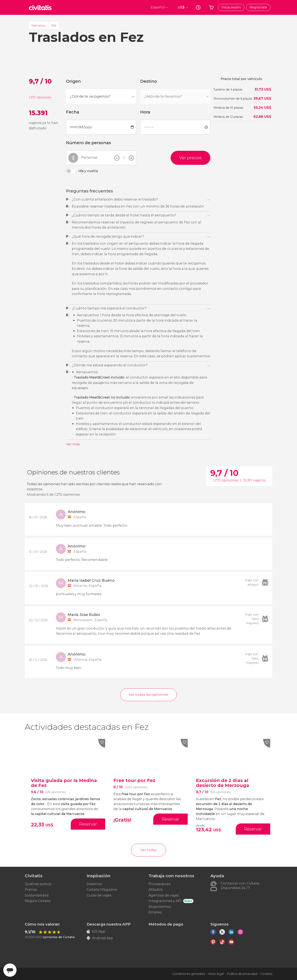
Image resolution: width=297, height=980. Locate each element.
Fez (54, 25)
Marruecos (38, 25)
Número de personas (88, 143)
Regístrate (258, 7)
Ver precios (190, 158)
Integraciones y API (165, 901)
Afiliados (156, 890)
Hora (145, 112)
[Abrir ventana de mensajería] (10, 970)
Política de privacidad (242, 974)
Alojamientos (160, 907)
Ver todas (148, 850)
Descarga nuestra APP (109, 924)
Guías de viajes (99, 895)
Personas (89, 157)
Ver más (73, 444)
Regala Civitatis (38, 901)
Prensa (31, 890)
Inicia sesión (231, 7)
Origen (73, 81)
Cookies (266, 974)
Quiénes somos (38, 884)
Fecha (73, 112)
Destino (149, 81)
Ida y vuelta (88, 171)
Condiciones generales (189, 974)
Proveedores (159, 884)
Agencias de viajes (164, 895)
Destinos (94, 884)
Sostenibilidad (37, 895)
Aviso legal (216, 974)
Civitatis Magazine (102, 890)
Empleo (155, 912)
